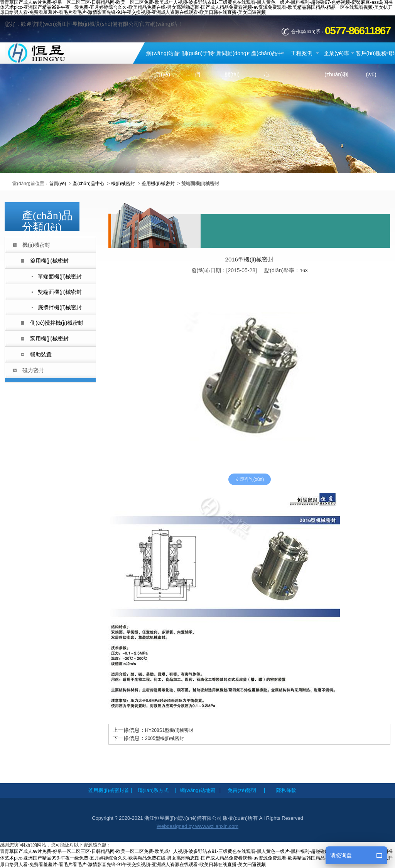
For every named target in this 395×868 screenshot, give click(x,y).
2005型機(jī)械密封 (165, 738)
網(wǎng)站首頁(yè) (163, 64)
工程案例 (302, 53)
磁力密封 (33, 370)
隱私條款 (286, 790)
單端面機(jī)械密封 (60, 276)
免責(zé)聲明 (242, 790)
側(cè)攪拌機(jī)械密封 (57, 323)
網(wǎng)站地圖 (197, 790)
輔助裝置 (41, 354)
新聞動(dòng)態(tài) (232, 64)
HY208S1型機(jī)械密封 (169, 730)
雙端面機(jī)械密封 (60, 292)
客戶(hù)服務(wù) (371, 64)
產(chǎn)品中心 (267, 64)
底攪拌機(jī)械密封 (60, 307)
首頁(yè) (58, 184)
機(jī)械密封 (123, 184)
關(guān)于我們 (197, 64)
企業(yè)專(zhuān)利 (336, 64)
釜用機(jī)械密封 (158, 184)
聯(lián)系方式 (153, 790)
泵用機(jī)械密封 (49, 339)
